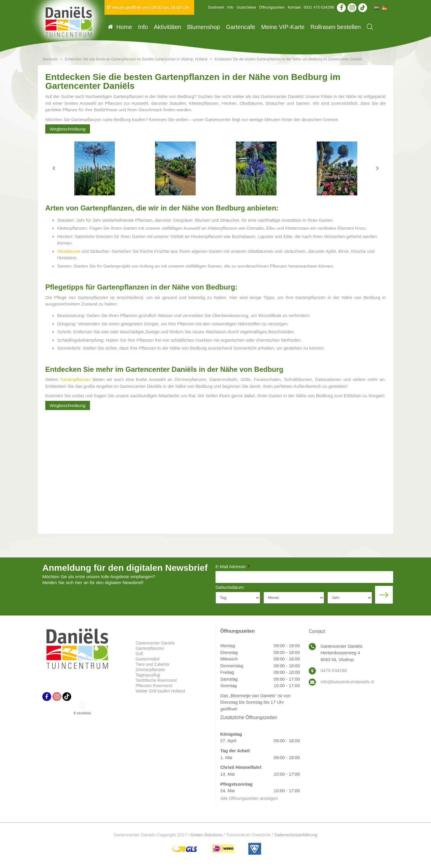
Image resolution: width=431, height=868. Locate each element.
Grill (139, 654)
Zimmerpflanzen (150, 670)
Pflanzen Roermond (154, 686)
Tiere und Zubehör (153, 664)
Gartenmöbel (148, 659)
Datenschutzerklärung (296, 835)
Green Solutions (207, 835)
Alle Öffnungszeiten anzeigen (249, 798)
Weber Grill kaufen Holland (160, 691)
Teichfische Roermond (156, 680)
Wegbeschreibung (68, 129)
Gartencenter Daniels (155, 643)
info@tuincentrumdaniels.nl (347, 682)
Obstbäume (69, 251)
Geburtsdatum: (230, 587)
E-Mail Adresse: (233, 567)
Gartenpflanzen (76, 379)
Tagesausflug (148, 675)
